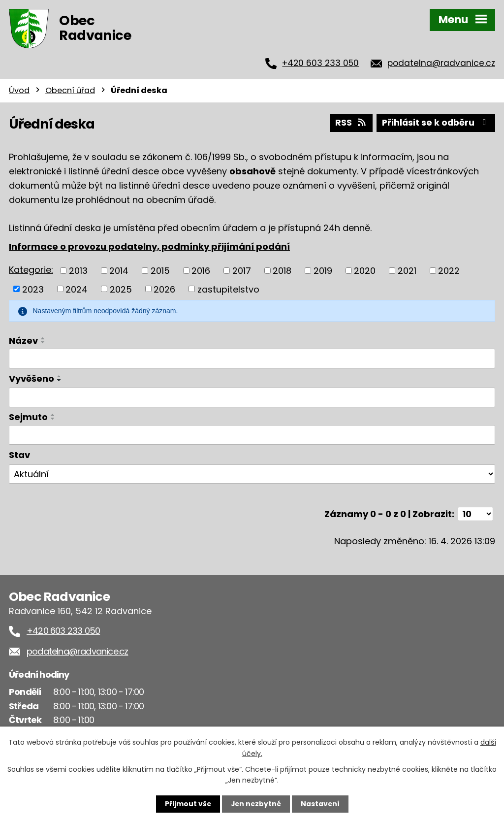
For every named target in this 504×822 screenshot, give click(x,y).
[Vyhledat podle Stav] (252, 474)
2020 (365, 270)
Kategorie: (31, 269)
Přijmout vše (187, 804)
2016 (201, 270)
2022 (449, 270)
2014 (119, 270)
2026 (164, 288)
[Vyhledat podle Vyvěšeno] (252, 397)
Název (23, 340)
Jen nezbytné (256, 804)
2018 (282, 270)
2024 (77, 288)
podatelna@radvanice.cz (441, 63)
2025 (121, 288)
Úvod (19, 90)
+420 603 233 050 (320, 63)
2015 (160, 270)
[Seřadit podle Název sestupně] (43, 342)
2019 (323, 270)
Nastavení (321, 804)
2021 (407, 270)
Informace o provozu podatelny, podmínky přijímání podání (149, 246)
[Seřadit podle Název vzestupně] (43, 338)
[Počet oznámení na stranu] (475, 513)
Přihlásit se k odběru (435, 122)
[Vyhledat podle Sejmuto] (252, 434)
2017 (242, 270)
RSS (349, 122)
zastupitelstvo (228, 288)
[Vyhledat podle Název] (252, 358)
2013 (78, 270)
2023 (33, 288)
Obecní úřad (70, 90)
